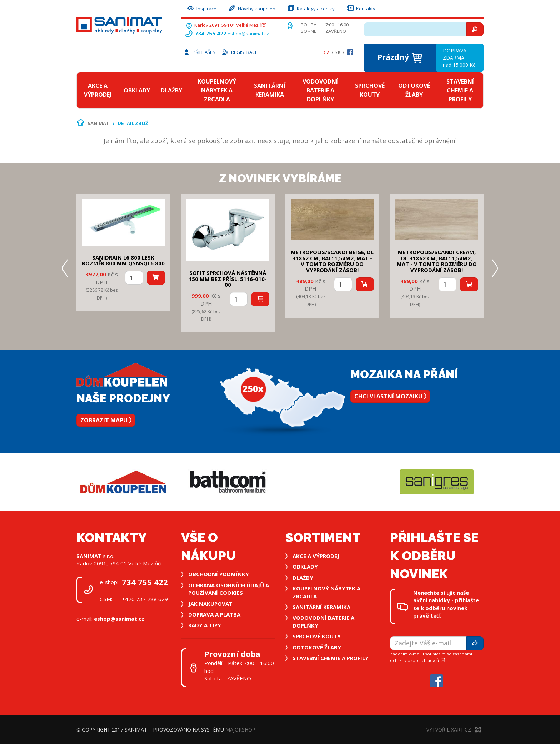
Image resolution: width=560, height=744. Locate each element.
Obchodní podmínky (219, 574)
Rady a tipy (205, 625)
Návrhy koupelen (252, 8)
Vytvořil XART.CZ (454, 730)
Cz (326, 52)
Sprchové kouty (370, 90)
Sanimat (98, 123)
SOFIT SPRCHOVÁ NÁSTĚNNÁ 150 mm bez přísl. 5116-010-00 (228, 279)
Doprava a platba (214, 614)
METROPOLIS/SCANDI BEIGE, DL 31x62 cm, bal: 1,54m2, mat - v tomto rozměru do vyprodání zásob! (332, 261)
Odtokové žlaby (414, 90)
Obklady (137, 90)
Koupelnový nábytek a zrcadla (217, 90)
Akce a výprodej (98, 90)
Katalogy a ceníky (311, 8)
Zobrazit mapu (106, 420)
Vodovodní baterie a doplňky (320, 90)
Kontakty (361, 8)
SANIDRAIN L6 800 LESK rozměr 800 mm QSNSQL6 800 (123, 260)
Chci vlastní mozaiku (390, 396)
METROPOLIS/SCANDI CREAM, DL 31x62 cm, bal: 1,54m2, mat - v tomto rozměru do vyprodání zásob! (437, 261)
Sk (338, 52)
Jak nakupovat (210, 604)
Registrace (239, 52)
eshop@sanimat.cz (248, 34)
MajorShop (240, 730)
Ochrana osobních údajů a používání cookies (229, 589)
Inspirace (201, 8)
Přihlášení (200, 52)
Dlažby (171, 90)
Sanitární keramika (270, 90)
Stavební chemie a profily (460, 90)
